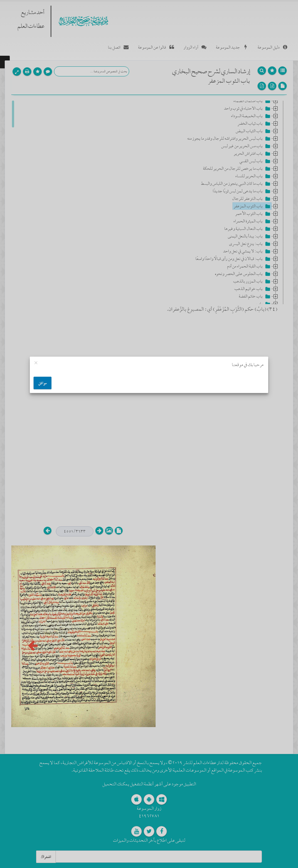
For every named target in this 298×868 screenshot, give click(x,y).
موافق (43, 383)
